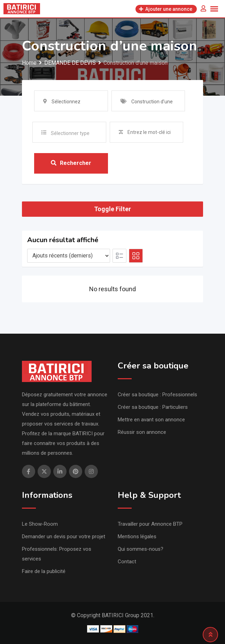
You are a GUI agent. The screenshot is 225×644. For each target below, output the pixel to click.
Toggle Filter (113, 209)
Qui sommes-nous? (141, 549)
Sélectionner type (70, 133)
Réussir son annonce (142, 432)
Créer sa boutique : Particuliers (153, 407)
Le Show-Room (40, 524)
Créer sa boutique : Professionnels (157, 395)
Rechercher (71, 163)
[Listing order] (69, 256)
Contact (127, 562)
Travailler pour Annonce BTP (150, 524)
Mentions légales (137, 536)
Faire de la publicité (44, 571)
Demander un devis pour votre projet (64, 536)
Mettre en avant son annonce (151, 420)
